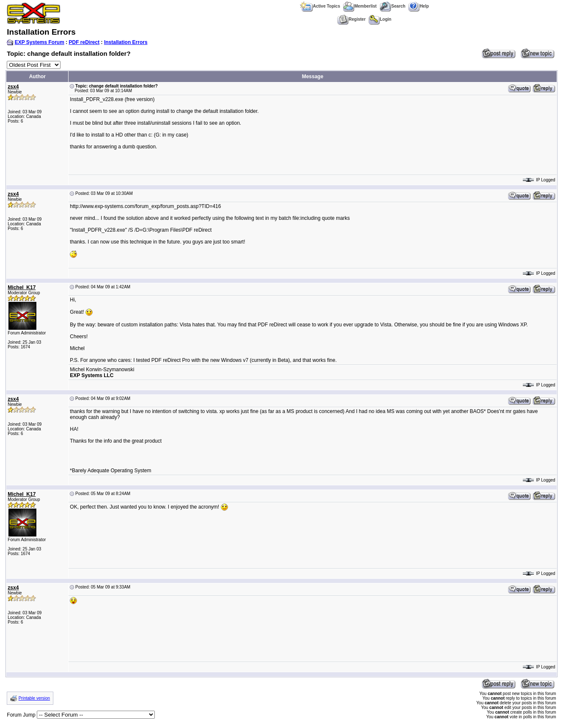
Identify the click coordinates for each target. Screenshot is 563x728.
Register (351, 19)
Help (419, 6)
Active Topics (320, 6)
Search (392, 6)
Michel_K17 (22, 287)
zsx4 (13, 87)
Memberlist (360, 6)
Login (380, 19)
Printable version (34, 698)
